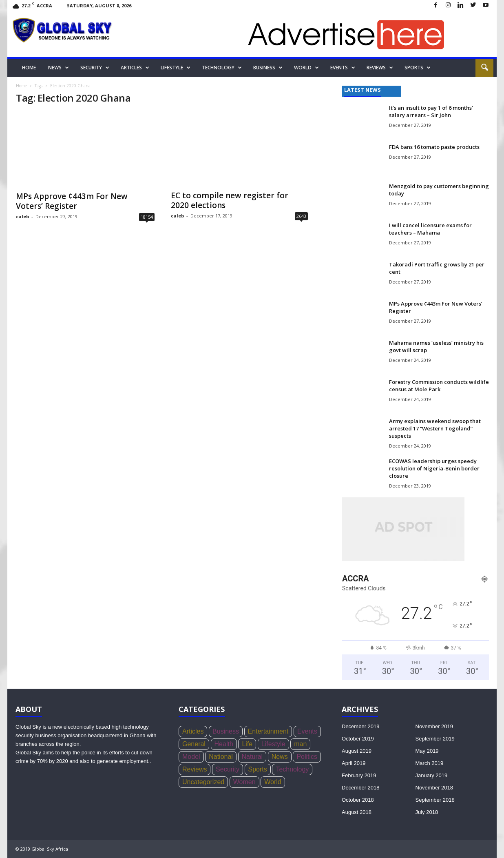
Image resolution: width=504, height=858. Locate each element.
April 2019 (354, 763)
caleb (22, 216)
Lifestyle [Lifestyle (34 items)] (273, 744)
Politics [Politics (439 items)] (307, 757)
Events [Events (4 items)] (307, 731)
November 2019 (434, 726)
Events (343, 68)
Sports (418, 68)
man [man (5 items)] (300, 744)
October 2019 (358, 739)
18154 (147, 217)
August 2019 (357, 751)
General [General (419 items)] (194, 744)
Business (268, 68)
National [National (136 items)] (221, 757)
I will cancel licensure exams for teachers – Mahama (430, 229)
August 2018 (357, 812)
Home (29, 68)
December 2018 (361, 788)
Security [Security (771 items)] (228, 769)
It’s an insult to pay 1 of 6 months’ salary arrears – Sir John (431, 111)
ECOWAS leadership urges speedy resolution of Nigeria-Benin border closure (434, 468)
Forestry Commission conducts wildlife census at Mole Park (439, 386)
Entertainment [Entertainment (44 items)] (268, 731)
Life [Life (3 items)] (247, 744)
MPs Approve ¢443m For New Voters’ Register (72, 201)
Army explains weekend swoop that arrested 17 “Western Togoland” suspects (435, 428)
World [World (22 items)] (273, 782)
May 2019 (427, 751)
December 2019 (361, 726)
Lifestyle (176, 68)
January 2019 (432, 775)
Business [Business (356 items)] (226, 731)
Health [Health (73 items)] (224, 744)
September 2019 (435, 739)
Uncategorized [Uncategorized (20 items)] (203, 782)
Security (95, 68)
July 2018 (427, 812)
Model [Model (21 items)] (191, 757)
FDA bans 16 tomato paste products (434, 147)
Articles (135, 68)
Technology (222, 68)
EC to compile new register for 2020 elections (230, 200)
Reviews (380, 68)
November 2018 (434, 788)
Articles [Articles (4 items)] (193, 731)
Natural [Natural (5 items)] (252, 757)
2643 (301, 216)
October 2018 (358, 800)
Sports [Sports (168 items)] (258, 769)
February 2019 (359, 775)
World (306, 68)
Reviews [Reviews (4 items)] (195, 769)
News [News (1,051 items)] (280, 757)
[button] (484, 68)
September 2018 (435, 800)
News (59, 68)
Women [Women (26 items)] (244, 782)
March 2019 (430, 763)
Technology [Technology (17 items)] (292, 769)
